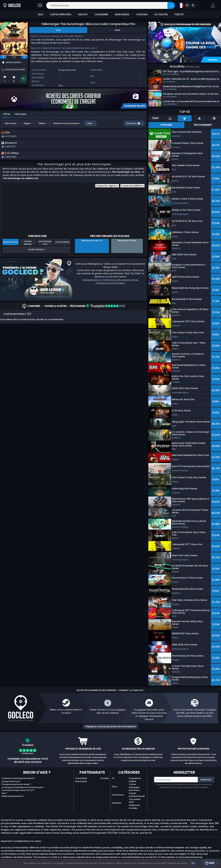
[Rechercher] (171, 5)
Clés (89, 123)
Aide (210, 863)
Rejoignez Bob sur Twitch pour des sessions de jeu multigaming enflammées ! (111, 286)
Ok (193, 863)
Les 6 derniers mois (45, 247)
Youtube (104, 778)
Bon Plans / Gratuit (134, 792)
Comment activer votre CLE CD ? (18, 790)
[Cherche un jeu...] (111, 5)
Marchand (10, 123)
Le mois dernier (62, 246)
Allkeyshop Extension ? (13, 796)
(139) (105, 310)
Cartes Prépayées (134, 786)
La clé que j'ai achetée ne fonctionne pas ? (23, 787)
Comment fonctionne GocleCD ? (18, 778)
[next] (25, 57)
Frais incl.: (133, 123)
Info (58, 30)
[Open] (40, 5)
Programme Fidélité (135, 780)
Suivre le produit (36, 254)
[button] (213, 5)
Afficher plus (192, 67)
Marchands (81, 781)
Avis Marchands (137, 796)
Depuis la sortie (11, 246)
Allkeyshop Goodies (134, 807)
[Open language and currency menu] (188, 5)
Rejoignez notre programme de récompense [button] (111, 726)
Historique (20, 114)
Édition (42, 123)
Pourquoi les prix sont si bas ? (16, 784)
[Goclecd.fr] (12, 5)
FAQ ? (4, 793)
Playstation (118, 795)
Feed (117, 30)
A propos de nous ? (11, 781)
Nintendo (117, 803)
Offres (7, 114)
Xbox (61, 85)
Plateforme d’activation (66, 123)
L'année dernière (28, 247)
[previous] (3, 57)
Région (27, 123)
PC (113, 778)
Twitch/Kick (81, 778)
